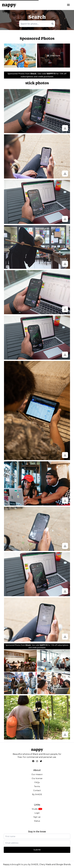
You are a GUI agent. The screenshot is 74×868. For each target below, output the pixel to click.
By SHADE (37, 794)
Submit (37, 850)
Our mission (37, 774)
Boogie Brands (63, 864)
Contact (37, 790)
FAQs (37, 782)
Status (37, 821)
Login (37, 813)
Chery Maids (45, 864)
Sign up (37, 817)
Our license (37, 778)
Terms (37, 786)
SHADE (35, 864)
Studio (35, 809)
